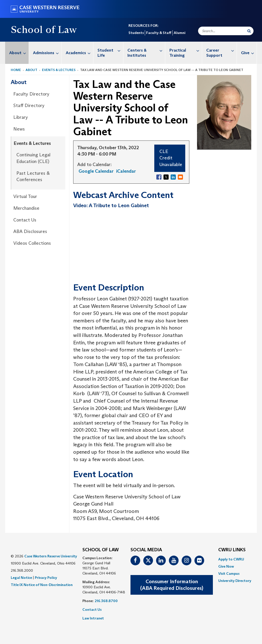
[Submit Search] (249, 31)
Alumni (179, 33)
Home (16, 70)
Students (136, 33)
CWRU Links (232, 550)
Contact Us (25, 220)
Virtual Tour (25, 196)
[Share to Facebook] (159, 177)
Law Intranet (93, 618)
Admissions (47, 53)
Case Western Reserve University (51, 556)
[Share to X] (166, 177)
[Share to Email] (180, 177)
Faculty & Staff (159, 33)
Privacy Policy (46, 578)
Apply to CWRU (231, 559)
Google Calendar (96, 171)
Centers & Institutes (146, 50)
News (19, 129)
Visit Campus (229, 573)
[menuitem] (17, 53)
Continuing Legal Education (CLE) (33, 158)
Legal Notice (21, 578)
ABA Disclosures (30, 231)
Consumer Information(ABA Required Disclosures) (172, 585)
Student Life (110, 50)
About (19, 53)
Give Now (226, 566)
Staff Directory (29, 106)
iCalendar (126, 171)
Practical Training (186, 50)
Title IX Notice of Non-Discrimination (42, 585)
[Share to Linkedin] (173, 177)
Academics (79, 53)
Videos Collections (32, 243)
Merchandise (26, 208)
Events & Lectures (59, 70)
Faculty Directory (31, 94)
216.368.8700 (106, 601)
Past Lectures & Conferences (33, 177)
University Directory (235, 581)
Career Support (221, 50)
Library (21, 117)
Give (249, 53)
